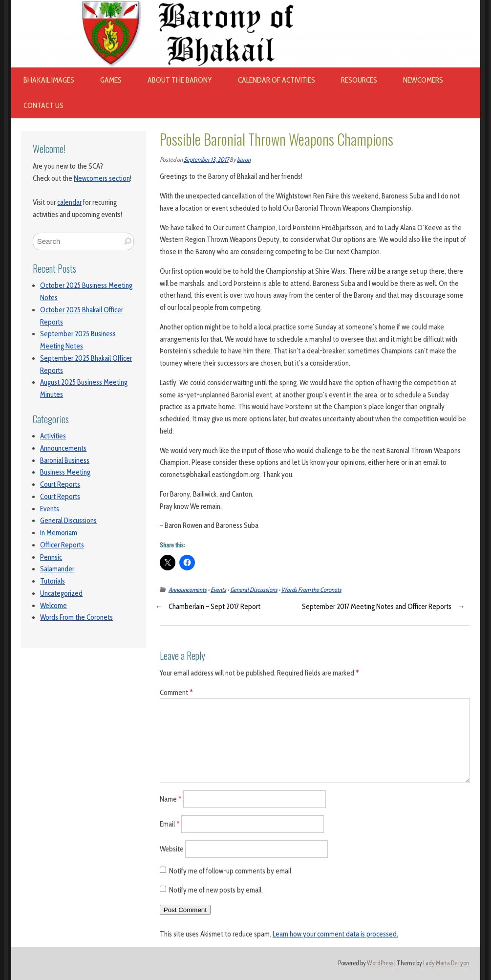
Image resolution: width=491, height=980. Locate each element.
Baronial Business (65, 460)
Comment (176, 693)
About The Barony (180, 80)
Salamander (57, 569)
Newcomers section (102, 178)
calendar (69, 202)
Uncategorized (61, 593)
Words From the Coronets (76, 617)
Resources (359, 80)
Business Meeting (65, 472)
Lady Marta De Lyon (446, 963)
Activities (53, 436)
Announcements (63, 448)
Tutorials (53, 581)
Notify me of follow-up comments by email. (231, 871)
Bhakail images (49, 80)
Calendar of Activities (277, 80)
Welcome (53, 606)
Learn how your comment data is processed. (335, 934)
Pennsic (51, 557)
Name (171, 799)
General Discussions (68, 521)
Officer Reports (62, 545)
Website (172, 849)
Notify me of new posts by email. (216, 890)
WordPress (380, 963)
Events (50, 509)
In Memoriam (59, 533)
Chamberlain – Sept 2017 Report (214, 607)
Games (111, 80)
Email (170, 824)
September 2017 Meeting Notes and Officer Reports (377, 607)
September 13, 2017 (206, 160)
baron (244, 160)
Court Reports (60, 484)
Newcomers (423, 80)
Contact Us (43, 105)
